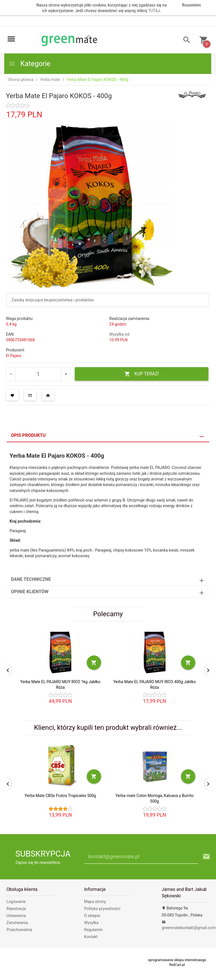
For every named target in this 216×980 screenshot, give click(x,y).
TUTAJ (154, 11)
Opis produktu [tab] (28, 435)
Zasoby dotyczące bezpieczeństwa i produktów (53, 300)
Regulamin (93, 930)
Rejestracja (16, 909)
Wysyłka (91, 923)
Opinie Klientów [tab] (30, 592)
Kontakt (91, 937)
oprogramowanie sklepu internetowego (177, 960)
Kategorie (30, 64)
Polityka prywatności (102, 909)
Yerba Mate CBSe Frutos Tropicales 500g (60, 796)
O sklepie (92, 916)
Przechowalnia (19, 930)
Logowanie (16, 902)
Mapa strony (95, 902)
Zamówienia (17, 923)
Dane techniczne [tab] (31, 579)
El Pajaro (14, 356)
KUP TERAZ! (142, 374)
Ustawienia (16, 916)
